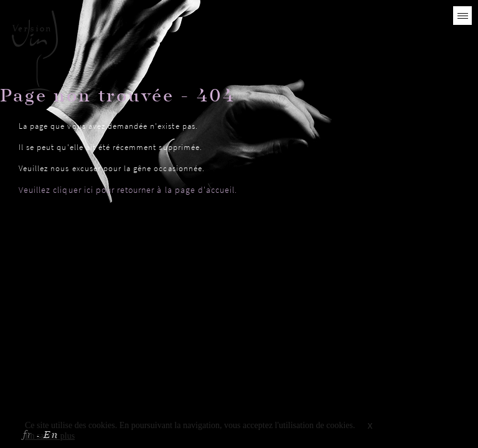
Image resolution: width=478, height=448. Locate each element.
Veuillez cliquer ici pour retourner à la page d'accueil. (128, 190)
